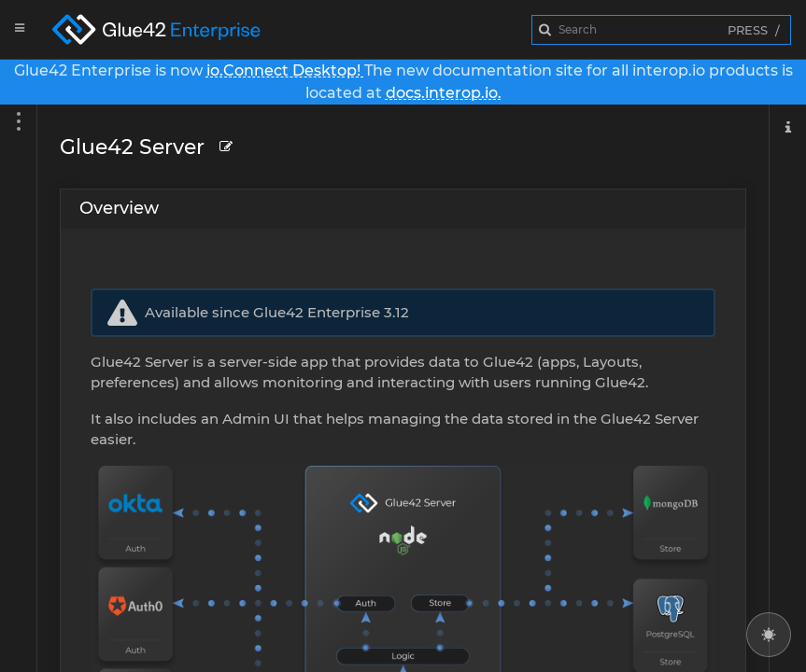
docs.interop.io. (444, 93)
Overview (119, 208)
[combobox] (661, 30)
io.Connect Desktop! (285, 70)
